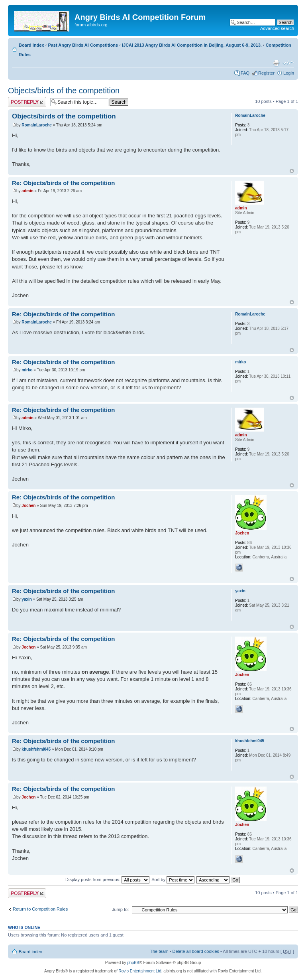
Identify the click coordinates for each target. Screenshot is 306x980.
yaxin (27, 599)
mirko (27, 370)
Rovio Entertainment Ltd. (140, 971)
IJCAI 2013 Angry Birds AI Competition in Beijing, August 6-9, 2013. (192, 45)
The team (159, 951)
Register (266, 73)
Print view (276, 63)
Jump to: (120, 909)
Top (292, 171)
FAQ (245, 73)
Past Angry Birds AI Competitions (83, 45)
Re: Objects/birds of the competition (63, 183)
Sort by (173, 879)
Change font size (288, 63)
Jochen (28, 506)
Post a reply (27, 102)
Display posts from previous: (107, 879)
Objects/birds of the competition (64, 91)
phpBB (133, 963)
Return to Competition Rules (40, 909)
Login (289, 73)
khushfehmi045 (36, 749)
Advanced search (277, 28)
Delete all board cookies (196, 951)
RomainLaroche (37, 125)
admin (27, 191)
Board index (31, 45)
